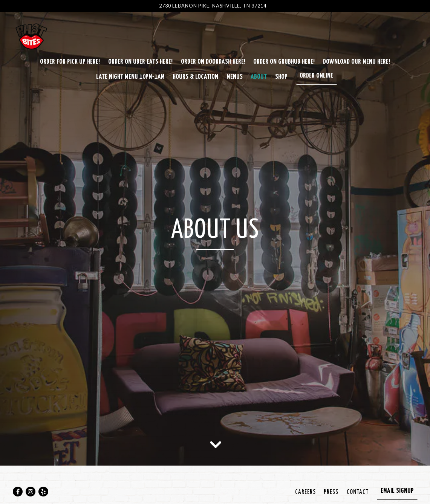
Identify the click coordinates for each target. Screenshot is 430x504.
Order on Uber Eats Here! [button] (140, 62)
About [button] (259, 77)
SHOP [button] (281, 77)
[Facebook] (18, 492)
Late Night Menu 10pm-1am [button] (130, 77)
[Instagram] (31, 492)
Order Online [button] (316, 76)
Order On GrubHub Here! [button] (284, 62)
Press (331, 492)
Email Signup (397, 491)
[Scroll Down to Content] (215, 444)
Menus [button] (235, 77)
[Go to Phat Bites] (213, 6)
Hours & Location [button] (195, 77)
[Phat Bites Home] (38, 37)
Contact (358, 492)
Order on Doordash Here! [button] (213, 62)
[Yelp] (43, 492)
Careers (305, 492)
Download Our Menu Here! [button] (357, 62)
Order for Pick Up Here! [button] (70, 62)
